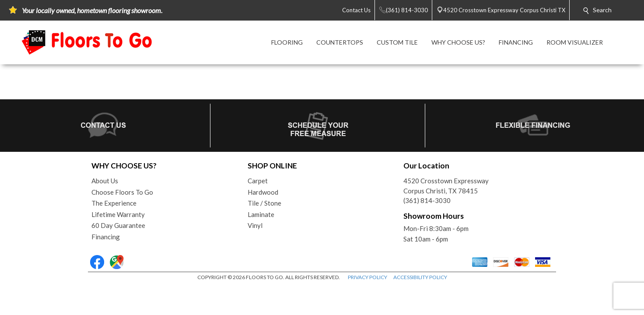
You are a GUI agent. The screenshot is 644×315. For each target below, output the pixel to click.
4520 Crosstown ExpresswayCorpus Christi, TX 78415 (446, 186)
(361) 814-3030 (427, 200)
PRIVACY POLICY (367, 277)
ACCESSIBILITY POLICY (420, 277)
